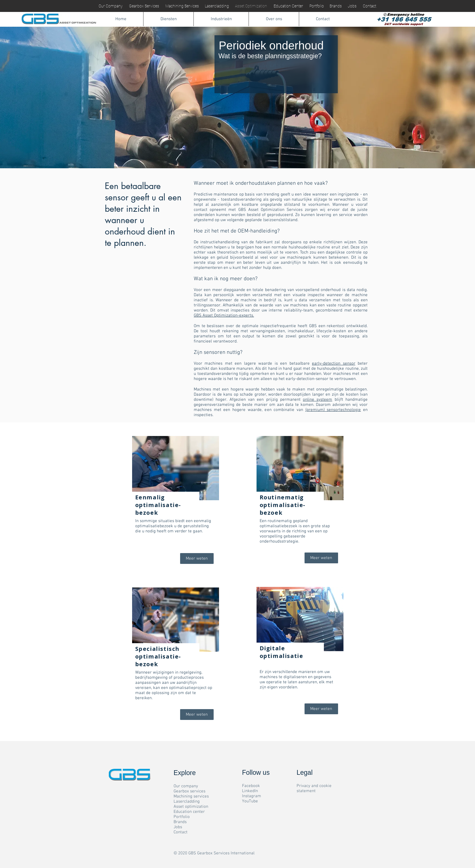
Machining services (191, 796)
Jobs (178, 827)
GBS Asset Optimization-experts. (224, 315)
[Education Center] (288, 6)
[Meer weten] (197, 558)
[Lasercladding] (217, 6)
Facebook (251, 786)
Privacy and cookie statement (314, 788)
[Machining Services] (182, 6)
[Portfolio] (316, 6)
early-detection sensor (334, 364)
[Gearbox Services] (144, 6)
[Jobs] (352, 6)
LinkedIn (250, 791)
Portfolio (182, 817)
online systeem (317, 400)
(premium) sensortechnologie (333, 410)
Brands (180, 822)
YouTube (250, 801)
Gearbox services (189, 791)
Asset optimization (191, 807)
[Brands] (336, 6)
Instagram (252, 796)
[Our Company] (111, 6)
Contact (181, 832)
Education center (189, 812)
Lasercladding (187, 801)
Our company (186, 786)
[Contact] (369, 6)
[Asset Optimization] (251, 6)
